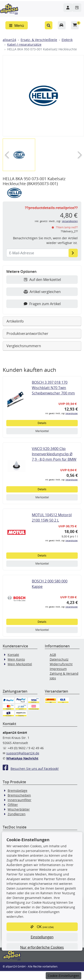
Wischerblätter (19, 809)
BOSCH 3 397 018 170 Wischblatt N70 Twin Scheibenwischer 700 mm (53, 388)
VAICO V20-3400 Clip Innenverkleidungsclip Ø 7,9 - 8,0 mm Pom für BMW (54, 454)
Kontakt (13, 655)
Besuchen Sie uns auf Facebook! (31, 769)
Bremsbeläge (17, 791)
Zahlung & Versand (64, 673)
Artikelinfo (15, 321)
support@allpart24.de (23, 753)
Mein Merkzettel (20, 664)
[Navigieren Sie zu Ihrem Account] (68, 8)
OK (42, 927)
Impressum (58, 669)
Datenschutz (59, 659)
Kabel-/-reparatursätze (24, 44)
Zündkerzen (17, 814)
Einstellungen (42, 937)
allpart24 (9, 40)
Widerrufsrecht (61, 664)
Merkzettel (42, 431)
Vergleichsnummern (24, 346)
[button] (49, 25)
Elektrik (67, 40)
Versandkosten (70, 221)
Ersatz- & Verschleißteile (39, 40)
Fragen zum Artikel (42, 304)
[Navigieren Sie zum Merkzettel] (77, 8)
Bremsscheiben (19, 795)
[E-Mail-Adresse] (73, 253)
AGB (53, 655)
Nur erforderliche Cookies (42, 947)
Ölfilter (13, 805)
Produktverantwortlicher (27, 334)
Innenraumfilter (19, 800)
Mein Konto (16, 659)
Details (42, 423)
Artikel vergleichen (42, 292)
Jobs (53, 678)
